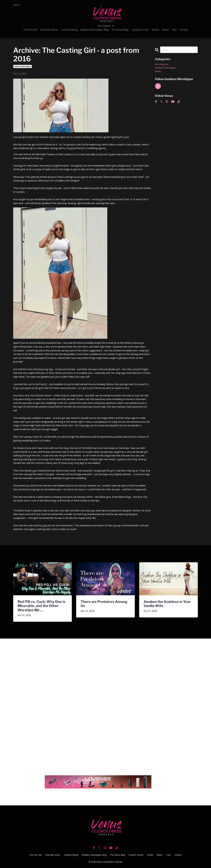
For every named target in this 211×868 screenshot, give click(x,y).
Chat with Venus (48, 30)
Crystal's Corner (141, 30)
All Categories (163, 64)
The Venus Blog (120, 30)
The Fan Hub (29, 30)
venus (158, 72)
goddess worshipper (22, 66)
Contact (185, 30)
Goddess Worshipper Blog (94, 30)
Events (156, 30)
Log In (17, 5)
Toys (175, 30)
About (166, 30)
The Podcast (105, 26)
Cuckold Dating (68, 30)
